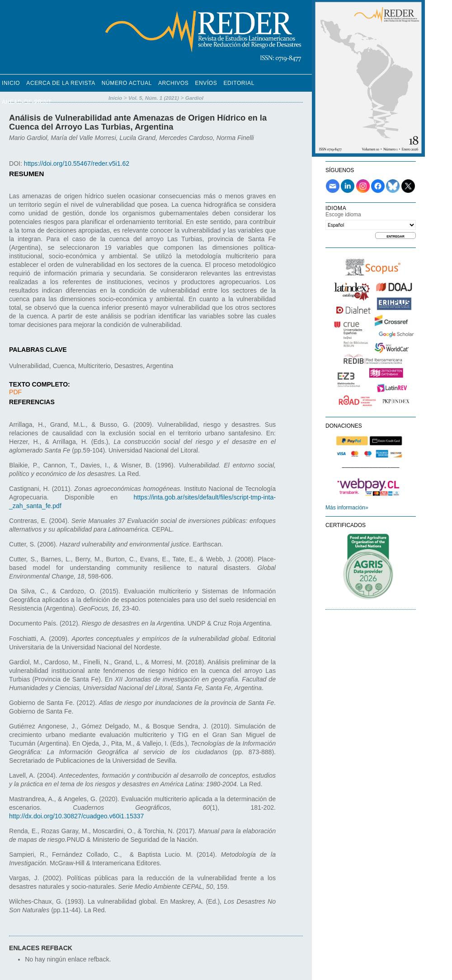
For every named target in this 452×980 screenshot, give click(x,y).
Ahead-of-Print (27, 102)
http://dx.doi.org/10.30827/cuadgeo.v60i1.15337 (76, 816)
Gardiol (194, 98)
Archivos (173, 83)
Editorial (239, 83)
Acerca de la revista (61, 83)
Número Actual (127, 83)
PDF (15, 392)
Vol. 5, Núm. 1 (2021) (154, 98)
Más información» (347, 508)
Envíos (206, 83)
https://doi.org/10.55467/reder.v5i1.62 (77, 163)
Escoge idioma (343, 215)
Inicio (11, 83)
